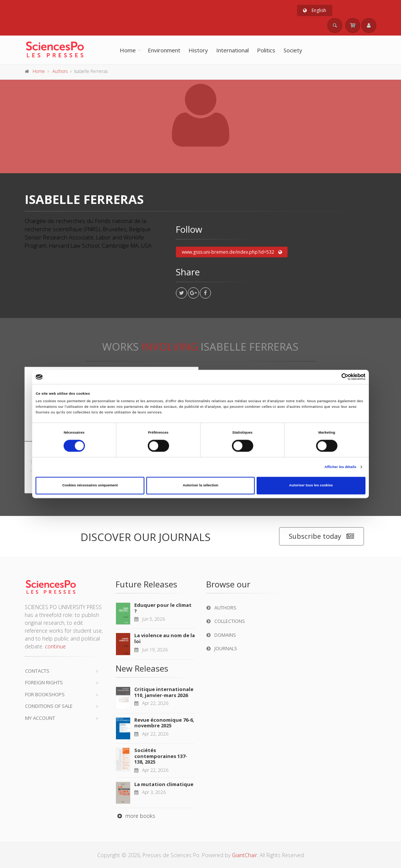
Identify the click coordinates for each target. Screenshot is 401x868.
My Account (40, 718)
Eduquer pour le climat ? (163, 608)
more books (135, 816)
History (198, 50)
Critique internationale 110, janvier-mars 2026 (164, 692)
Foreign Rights (44, 682)
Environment (164, 50)
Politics (266, 50)
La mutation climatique (164, 784)
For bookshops (45, 694)
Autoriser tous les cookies (311, 486)
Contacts (37, 671)
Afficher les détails (340, 467)
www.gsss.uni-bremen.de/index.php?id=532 (232, 252)
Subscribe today (322, 536)
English (315, 10)
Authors (60, 71)
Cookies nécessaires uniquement (90, 486)
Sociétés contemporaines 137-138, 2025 (161, 756)
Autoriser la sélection (200, 486)
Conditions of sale (49, 706)
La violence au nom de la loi (165, 638)
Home (128, 50)
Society (293, 50)
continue (55, 646)
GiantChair (244, 855)
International (232, 50)
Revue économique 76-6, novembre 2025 (164, 723)
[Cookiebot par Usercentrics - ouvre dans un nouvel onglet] (333, 377)
